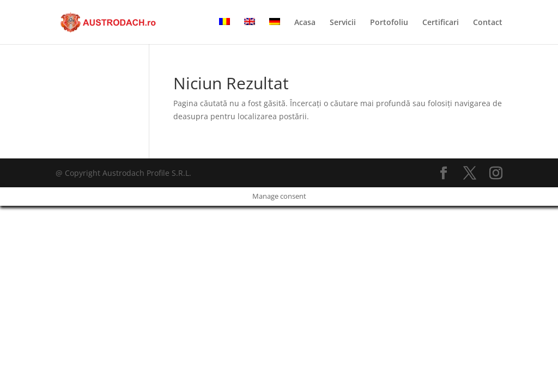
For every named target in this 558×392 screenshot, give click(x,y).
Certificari (441, 23)
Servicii (343, 23)
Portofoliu (389, 23)
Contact (488, 23)
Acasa (305, 23)
